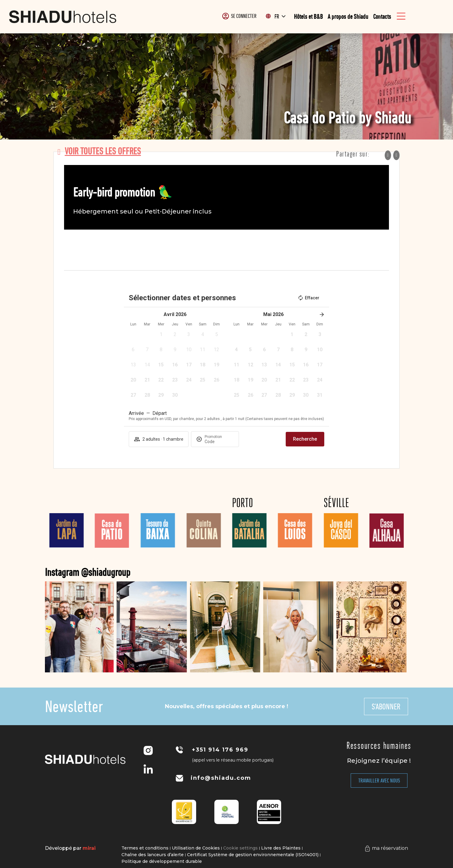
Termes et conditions (145, 848)
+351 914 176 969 (220, 750)
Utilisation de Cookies (196, 848)
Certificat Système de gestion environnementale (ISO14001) (253, 855)
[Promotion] (219, 442)
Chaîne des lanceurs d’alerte (153, 855)
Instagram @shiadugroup (110, 572)
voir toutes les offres (103, 151)
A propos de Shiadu (348, 17)
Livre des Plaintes (281, 848)
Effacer (308, 298)
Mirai (89, 848)
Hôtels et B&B (308, 17)
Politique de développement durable (162, 861)
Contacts (382, 17)
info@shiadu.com (221, 778)
